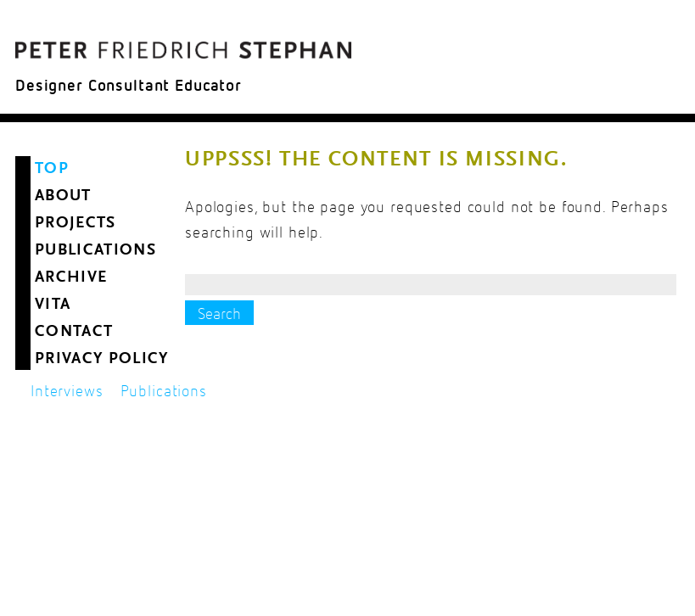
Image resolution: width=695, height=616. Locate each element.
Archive (71, 278)
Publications (95, 251)
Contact (74, 332)
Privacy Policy (102, 359)
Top (52, 169)
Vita (53, 305)
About (63, 196)
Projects (76, 224)
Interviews (67, 392)
